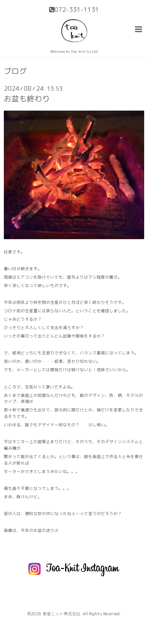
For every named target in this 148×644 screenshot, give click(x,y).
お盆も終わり (27, 99)
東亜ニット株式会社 (62, 614)
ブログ (15, 71)
